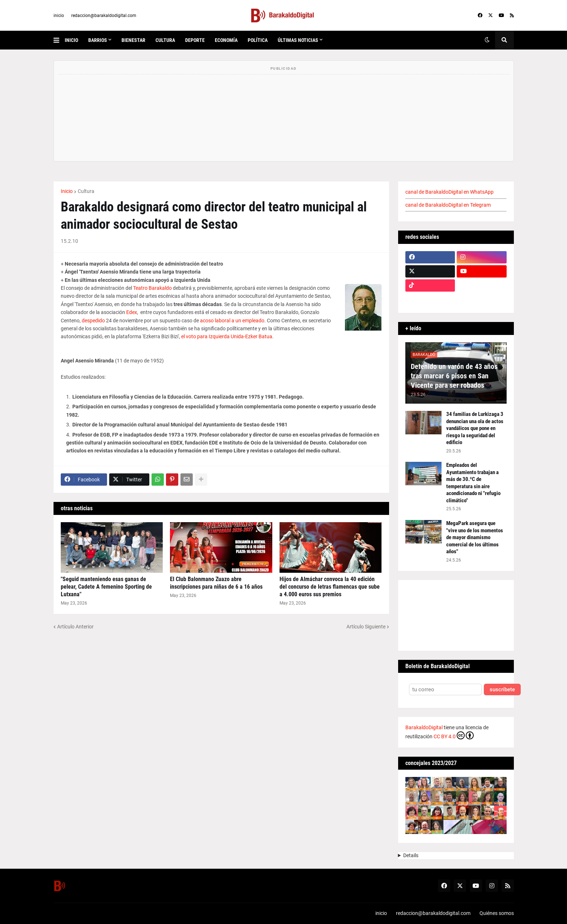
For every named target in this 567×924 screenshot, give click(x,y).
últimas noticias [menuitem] (298, 40)
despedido (93, 321)
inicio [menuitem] (71, 40)
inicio (59, 16)
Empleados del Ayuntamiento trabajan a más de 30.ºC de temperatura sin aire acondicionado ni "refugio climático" (473, 483)
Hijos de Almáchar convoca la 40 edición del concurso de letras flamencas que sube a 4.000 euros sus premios (330, 587)
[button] (59, 40)
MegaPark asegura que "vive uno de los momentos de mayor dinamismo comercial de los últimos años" (475, 537)
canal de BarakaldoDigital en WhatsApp (449, 192)
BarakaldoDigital (424, 727)
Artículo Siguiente (366, 627)
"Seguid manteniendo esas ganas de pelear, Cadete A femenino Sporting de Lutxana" (106, 587)
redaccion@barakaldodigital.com (104, 16)
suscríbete (502, 690)
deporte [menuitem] (195, 40)
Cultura (86, 191)
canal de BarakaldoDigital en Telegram (448, 205)
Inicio (67, 191)
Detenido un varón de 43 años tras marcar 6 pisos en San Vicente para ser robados (454, 376)
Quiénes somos (497, 913)
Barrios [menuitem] (98, 40)
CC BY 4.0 (454, 735)
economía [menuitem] (226, 40)
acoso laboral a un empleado (232, 321)
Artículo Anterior (75, 627)
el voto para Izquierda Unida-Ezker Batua (227, 336)
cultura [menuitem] (165, 40)
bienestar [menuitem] (133, 40)
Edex (132, 312)
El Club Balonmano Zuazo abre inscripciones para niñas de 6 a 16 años (216, 583)
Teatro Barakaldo (152, 288)
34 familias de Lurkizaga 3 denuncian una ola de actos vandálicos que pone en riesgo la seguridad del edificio (475, 428)
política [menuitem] (258, 40)
